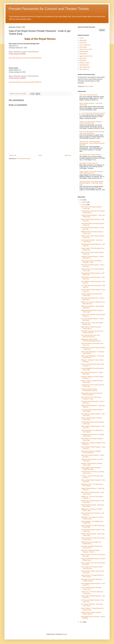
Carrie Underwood (85, 45)
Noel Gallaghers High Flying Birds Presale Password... (91, 468)
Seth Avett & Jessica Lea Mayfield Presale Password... (91, 452)
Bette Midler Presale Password (88, 163)
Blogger (65, 634)
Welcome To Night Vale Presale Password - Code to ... (90, 551)
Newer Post (13, 155)
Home (40, 155)
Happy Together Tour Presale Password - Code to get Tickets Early (91, 172)
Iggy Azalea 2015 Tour (86, 56)
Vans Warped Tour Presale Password (90, 155)
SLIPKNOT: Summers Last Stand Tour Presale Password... (92, 332)
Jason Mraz (83, 58)
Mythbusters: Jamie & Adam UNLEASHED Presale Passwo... (91, 340)
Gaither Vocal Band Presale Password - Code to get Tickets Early (91, 122)
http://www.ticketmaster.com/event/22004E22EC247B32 (25, 58)
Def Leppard (83, 47)
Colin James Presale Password (89, 95)
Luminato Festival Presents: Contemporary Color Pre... (90, 390)
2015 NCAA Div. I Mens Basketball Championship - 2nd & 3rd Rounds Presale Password (92, 143)
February (84, 202)
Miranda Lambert (84, 63)
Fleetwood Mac (84, 52)
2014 (82, 622)
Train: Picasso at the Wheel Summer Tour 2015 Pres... (92, 568)
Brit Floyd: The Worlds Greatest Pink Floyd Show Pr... (92, 547)
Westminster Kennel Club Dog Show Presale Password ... (92, 394)
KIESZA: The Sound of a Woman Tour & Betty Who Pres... (93, 303)
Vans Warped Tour (85, 67)
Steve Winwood (84, 65)
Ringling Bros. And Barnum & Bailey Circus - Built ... (92, 510)
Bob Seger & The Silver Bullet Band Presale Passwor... (92, 580)
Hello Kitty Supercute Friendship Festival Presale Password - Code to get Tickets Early (91, 183)
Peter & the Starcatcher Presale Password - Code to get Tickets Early (92, 132)
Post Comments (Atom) (24, 159)
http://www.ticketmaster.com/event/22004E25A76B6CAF (25, 82)
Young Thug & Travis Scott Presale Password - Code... (91, 262)
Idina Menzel (83, 54)
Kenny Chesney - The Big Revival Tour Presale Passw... (92, 609)
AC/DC (81, 38)
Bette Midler (83, 40)
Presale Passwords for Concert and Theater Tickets (49, 9)
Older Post (68, 155)
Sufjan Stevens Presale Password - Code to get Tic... (91, 328)
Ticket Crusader (89, 86)
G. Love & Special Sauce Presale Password (92, 113)
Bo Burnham (83, 43)
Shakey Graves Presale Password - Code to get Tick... (91, 613)
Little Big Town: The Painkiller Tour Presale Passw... (91, 543)
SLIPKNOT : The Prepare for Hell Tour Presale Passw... (92, 518)
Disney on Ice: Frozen (86, 49)
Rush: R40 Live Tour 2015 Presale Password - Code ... (91, 398)
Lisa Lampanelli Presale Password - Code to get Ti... (92, 588)
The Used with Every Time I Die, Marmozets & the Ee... (90, 336)
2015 (82, 200)
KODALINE (83, 60)
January (84, 205)
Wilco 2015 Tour (84, 69)
